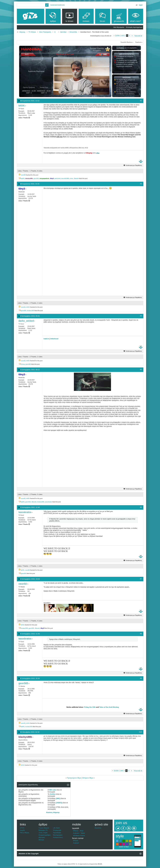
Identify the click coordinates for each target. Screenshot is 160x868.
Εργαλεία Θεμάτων (126, 42)
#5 (141, 369)
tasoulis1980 (65, 178)
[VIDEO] (59, 803)
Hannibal (63, 32)
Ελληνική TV (43, 830)
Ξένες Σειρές (43, 833)
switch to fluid (124, 847)
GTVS (22, 828)
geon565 (36, 178)
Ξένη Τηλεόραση (45, 32)
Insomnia (98, 828)
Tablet (83, 833)
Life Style (56, 828)
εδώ (98, 153)
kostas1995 (30, 311)
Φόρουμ (22, 32)
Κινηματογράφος (45, 835)
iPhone (76, 831)
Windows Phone (79, 835)
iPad (82, 831)
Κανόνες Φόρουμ (53, 812)
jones (71, 178)
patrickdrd (57, 178)
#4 (141, 316)
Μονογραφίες (58, 835)
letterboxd (54, 339)
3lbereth (76, 178)
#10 (140, 732)
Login (141, 5)
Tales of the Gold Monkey (109, 707)
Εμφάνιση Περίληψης (36, 71)
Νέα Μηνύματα (119, 27)
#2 (141, 101)
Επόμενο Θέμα (88, 778)
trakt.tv (46, 339)
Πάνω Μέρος (25, 833)
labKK (23, 178)
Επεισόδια (73, 32)
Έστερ (23, 364)
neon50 (23, 175)
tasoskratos (48, 502)
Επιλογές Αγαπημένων (134, 27)
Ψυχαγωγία (57, 830)
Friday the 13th (90, 707)
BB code (53, 790)
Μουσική (42, 837)
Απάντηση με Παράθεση (133, 165)
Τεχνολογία (57, 833)
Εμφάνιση (138, 42)
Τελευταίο (138, 36)
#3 (141, 184)
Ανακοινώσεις (58, 837)
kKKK (28, 307)
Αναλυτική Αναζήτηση (57, 5)
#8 (141, 634)
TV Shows (32, 32)
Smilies (53, 794)
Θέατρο (41, 840)
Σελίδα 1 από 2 (120, 36)
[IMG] (58, 798)
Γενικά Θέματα (44, 828)
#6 (141, 507)
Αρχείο (22, 830)
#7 (141, 579)
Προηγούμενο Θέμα (74, 778)
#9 (141, 678)
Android (76, 833)
